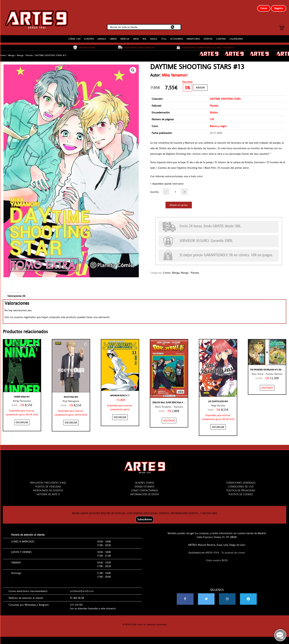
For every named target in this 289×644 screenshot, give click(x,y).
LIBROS (113, 36)
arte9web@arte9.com (82, 588)
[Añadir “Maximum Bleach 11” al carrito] (120, 414)
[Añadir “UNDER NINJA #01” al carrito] (22, 419)
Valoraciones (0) (16, 293)
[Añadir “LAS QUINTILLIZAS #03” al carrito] (218, 424)
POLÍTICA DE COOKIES (241, 491)
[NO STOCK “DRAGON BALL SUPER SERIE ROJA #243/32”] (169, 417)
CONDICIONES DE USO (241, 484)
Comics (167, 270)
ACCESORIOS (177, 36)
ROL (144, 36)
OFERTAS (208, 36)
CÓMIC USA (74, 36)
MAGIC (154, 36)
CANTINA (221, 36)
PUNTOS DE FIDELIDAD (48, 484)
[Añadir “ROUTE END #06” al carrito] (71, 420)
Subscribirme (145, 516)
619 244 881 (77, 602)
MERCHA (125, 36)
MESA (136, 36)
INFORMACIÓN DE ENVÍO (144, 491)
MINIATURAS (193, 36)
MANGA (102, 36)
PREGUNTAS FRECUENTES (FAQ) (48, 480)
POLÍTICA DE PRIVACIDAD (241, 487)
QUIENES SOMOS (145, 480)
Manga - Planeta (25, 52)
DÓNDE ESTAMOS (144, 484)
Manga (11, 52)
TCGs (164, 36)
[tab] (16, 293)
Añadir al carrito (179, 202)
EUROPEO (89, 36)
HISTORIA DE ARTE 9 (48, 491)
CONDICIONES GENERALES (241, 480)
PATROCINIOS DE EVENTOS (48, 487)
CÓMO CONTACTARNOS (145, 487)
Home (3, 52)
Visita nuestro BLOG (217, 557)
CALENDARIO (236, 36)
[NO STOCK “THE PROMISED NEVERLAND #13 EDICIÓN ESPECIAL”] (267, 385)
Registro (279, 8)
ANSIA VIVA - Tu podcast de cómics (225, 550)
